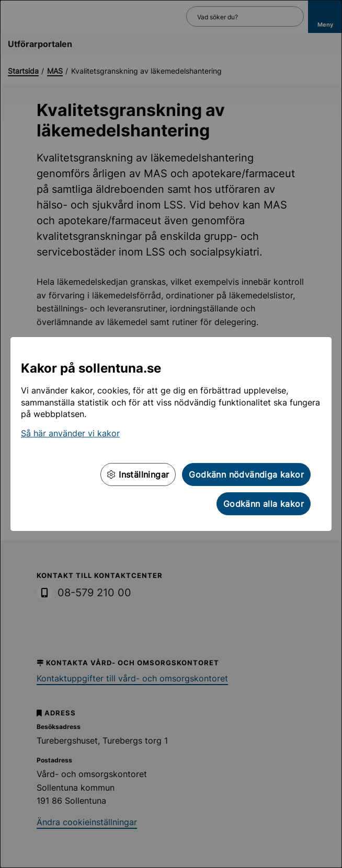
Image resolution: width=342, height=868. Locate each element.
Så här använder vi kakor (70, 433)
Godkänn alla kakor (264, 504)
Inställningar (138, 474)
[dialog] (171, 434)
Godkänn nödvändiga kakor (246, 474)
